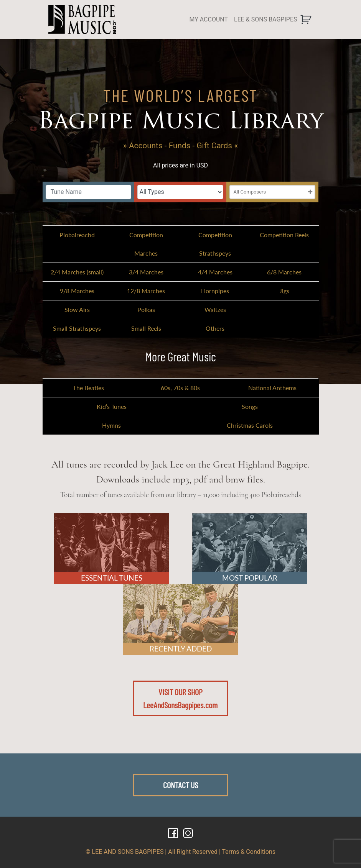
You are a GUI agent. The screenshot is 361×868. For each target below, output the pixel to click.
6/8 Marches (284, 272)
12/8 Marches (146, 291)
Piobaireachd (77, 235)
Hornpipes (215, 291)
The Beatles (88, 388)
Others (215, 328)
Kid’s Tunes (112, 406)
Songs (250, 406)
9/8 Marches (77, 291)
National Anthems (272, 388)
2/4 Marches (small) (77, 272)
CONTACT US (180, 785)
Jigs (284, 291)
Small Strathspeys (77, 328)
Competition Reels (284, 235)
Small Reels (146, 328)
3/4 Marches (146, 272)
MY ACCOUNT (209, 19)
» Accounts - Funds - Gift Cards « (180, 146)
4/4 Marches (215, 272)
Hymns (111, 425)
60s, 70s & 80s (180, 388)
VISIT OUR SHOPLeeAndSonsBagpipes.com (180, 698)
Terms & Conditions (249, 852)
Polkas (146, 309)
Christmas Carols (250, 425)
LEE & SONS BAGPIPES (265, 19)
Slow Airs (77, 309)
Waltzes (215, 309)
